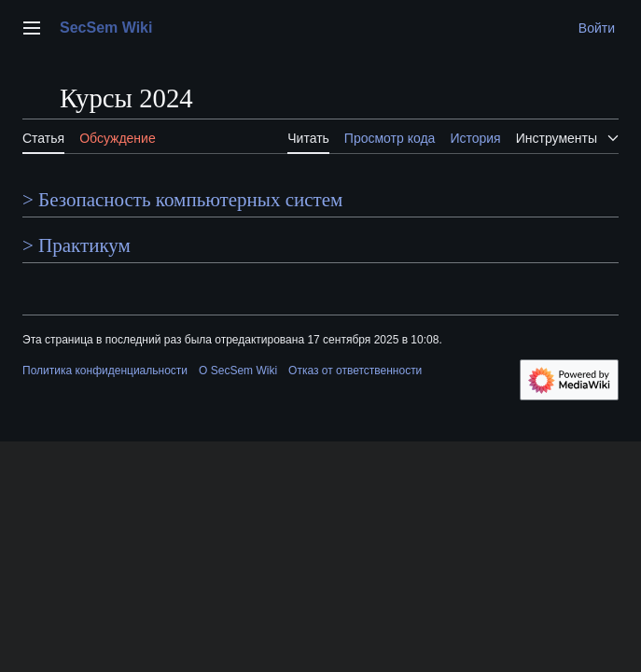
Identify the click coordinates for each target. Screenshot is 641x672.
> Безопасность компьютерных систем (182, 200)
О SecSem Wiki (238, 371)
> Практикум (77, 245)
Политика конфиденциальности (105, 371)
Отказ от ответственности (355, 371)
